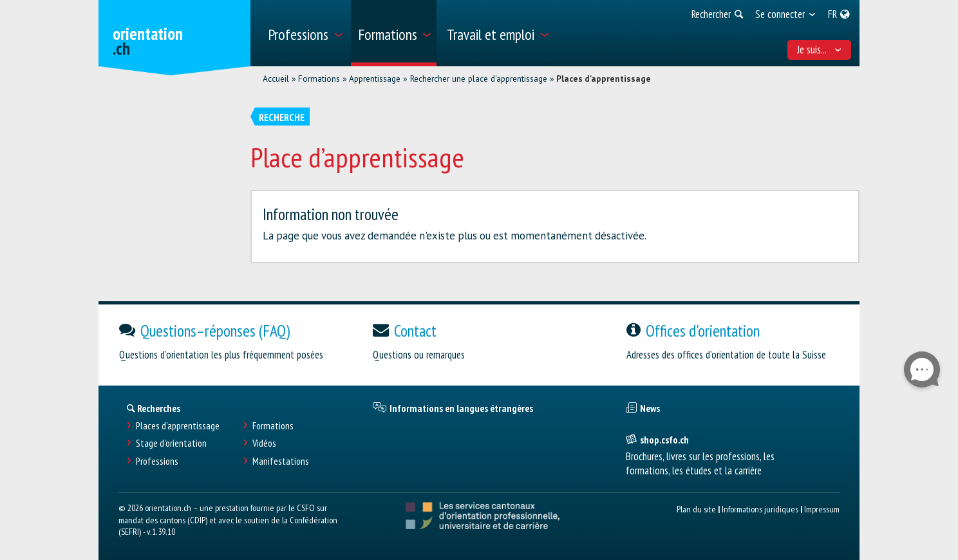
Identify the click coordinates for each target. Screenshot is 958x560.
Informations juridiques (760, 509)
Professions (157, 461)
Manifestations (281, 461)
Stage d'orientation (171, 443)
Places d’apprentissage (178, 426)
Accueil (276, 79)
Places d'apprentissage (604, 79)
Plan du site (696, 509)
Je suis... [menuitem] (820, 50)
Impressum (822, 509)
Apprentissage (375, 79)
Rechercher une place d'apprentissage (479, 79)
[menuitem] (305, 33)
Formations (319, 79)
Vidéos (264, 443)
